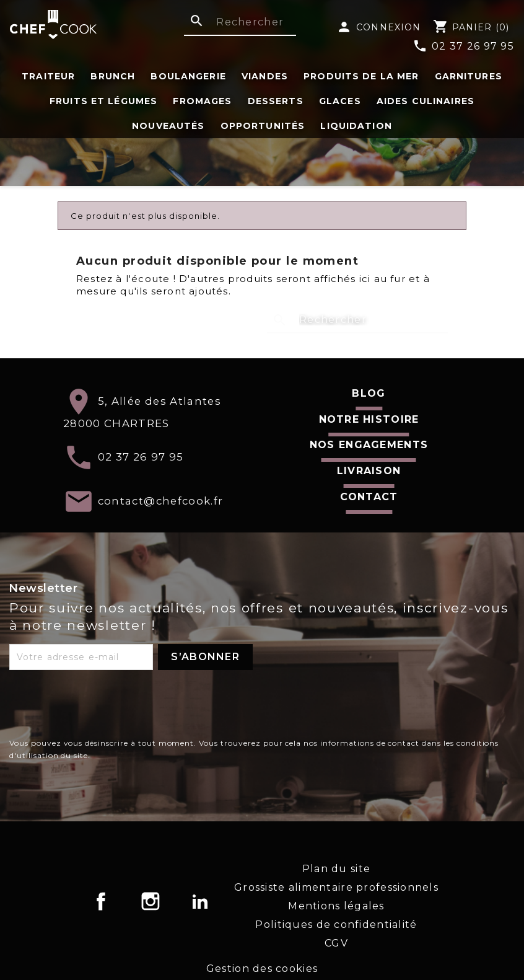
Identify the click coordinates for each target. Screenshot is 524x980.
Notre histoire (369, 419)
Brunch (113, 76)
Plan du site (336, 869)
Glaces (340, 101)
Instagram (151, 901)
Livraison (369, 471)
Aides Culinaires (426, 101)
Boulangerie (188, 76)
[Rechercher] (240, 23)
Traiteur (48, 76)
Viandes (265, 76)
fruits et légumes (103, 101)
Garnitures (469, 76)
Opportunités (263, 126)
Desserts (276, 101)
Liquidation (356, 126)
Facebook (101, 901)
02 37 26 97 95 (463, 47)
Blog (369, 393)
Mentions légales (336, 906)
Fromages (202, 101)
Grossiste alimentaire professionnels (336, 887)
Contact (369, 497)
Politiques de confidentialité (336, 925)
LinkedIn (200, 901)
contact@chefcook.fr (161, 500)
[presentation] (103, 707)
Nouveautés (168, 126)
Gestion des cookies (262, 969)
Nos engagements (369, 445)
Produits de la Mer (361, 76)
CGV (336, 943)
